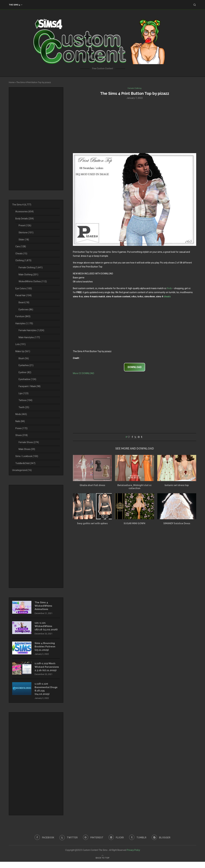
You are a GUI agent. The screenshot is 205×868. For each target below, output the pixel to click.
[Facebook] (43, 844)
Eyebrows (26, 309)
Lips (24, 393)
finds (169, 289)
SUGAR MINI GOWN (134, 524)
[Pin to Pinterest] (139, 437)
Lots (20, 344)
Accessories (25, 212)
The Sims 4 (14, 5)
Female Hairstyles (31, 330)
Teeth (24, 407)
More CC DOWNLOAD (84, 374)
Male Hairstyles (29, 337)
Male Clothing (28, 275)
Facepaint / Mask (30, 386)
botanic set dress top (177, 485)
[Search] (195, 5)
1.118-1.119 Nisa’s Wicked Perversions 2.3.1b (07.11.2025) (46, 670)
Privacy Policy (133, 856)
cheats (167, 297)
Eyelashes (26, 365)
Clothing (23, 260)
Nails (20, 421)
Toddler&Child (25, 463)
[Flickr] (117, 844)
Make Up (23, 351)
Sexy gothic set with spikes (92, 524)
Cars (21, 246)
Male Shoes (27, 449)
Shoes (22, 435)
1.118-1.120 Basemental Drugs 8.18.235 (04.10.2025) (47, 695)
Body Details (25, 219)
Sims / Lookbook (27, 456)
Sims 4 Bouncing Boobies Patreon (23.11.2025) (46, 648)
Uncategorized (22, 470)
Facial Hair (23, 295)
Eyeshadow (27, 379)
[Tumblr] (139, 844)
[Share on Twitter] (135, 437)
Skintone (26, 233)
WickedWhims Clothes (33, 281)
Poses (21, 428)
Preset (25, 225)
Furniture (23, 316)
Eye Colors (24, 288)
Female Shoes (29, 442)
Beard (24, 302)
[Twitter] (68, 844)
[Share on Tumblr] (142, 437)
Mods (21, 414)
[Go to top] (102, 864)
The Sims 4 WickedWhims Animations (44, 606)
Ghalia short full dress (92, 485)
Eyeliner (25, 372)
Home (12, 82)
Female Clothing (31, 267)
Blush (24, 358)
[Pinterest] (93, 844)
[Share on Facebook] (132, 437)
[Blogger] (162, 844)
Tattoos (25, 400)
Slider (24, 240)
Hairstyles (24, 323)
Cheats (21, 254)
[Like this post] (129, 437)
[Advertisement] (135, 126)
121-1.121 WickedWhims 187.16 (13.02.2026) (46, 627)
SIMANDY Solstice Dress (177, 524)
